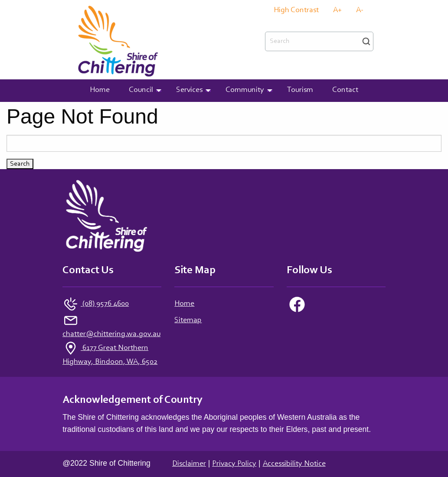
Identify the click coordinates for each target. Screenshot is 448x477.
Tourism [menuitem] (300, 90)
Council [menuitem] (141, 90)
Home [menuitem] (100, 90)
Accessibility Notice (294, 464)
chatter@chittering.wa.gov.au (111, 334)
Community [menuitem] (245, 90)
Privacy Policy (234, 464)
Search (366, 41)
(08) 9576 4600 (105, 304)
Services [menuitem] (189, 90)
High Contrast (296, 11)
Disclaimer (189, 464)
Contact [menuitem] (345, 90)
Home (184, 304)
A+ (337, 11)
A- (360, 11)
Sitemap (188, 320)
